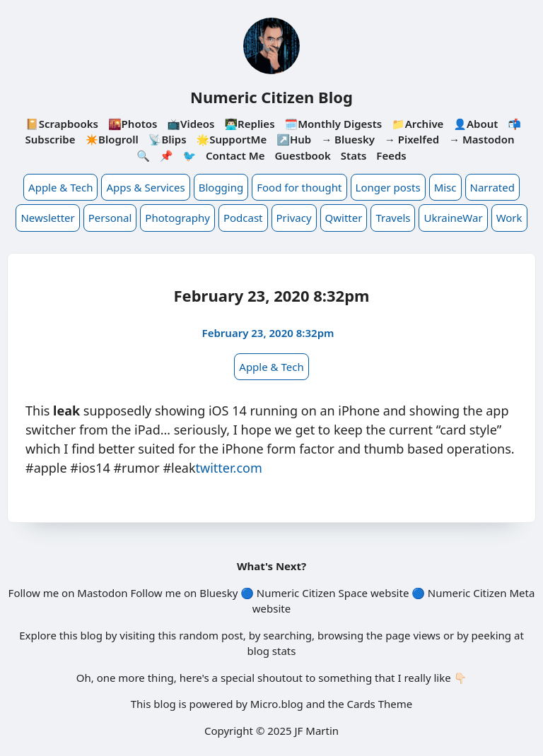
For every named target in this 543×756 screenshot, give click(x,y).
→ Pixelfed (412, 139)
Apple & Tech (60, 187)
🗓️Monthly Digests (333, 124)
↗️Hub (294, 139)
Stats (354, 155)
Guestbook (302, 155)
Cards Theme (380, 704)
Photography (177, 218)
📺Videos (191, 124)
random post (211, 635)
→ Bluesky (348, 139)
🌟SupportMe (231, 139)
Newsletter (47, 218)
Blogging (221, 187)
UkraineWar (453, 218)
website (390, 593)
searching (287, 635)
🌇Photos (133, 124)
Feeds (391, 155)
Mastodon (102, 593)
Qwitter (344, 218)
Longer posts (388, 187)
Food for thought (299, 187)
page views (413, 635)
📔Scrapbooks (62, 124)
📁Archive (418, 124)
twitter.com (229, 468)
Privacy (294, 218)
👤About (475, 124)
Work (509, 218)
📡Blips (168, 139)
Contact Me (235, 155)
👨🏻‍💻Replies (249, 124)
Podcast (243, 218)
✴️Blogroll (111, 139)
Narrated (492, 187)
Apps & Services (145, 187)
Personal (110, 218)
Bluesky (218, 593)
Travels (393, 218)
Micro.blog (277, 704)
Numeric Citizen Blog (271, 97)
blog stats (272, 651)
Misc (445, 187)
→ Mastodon (482, 139)
